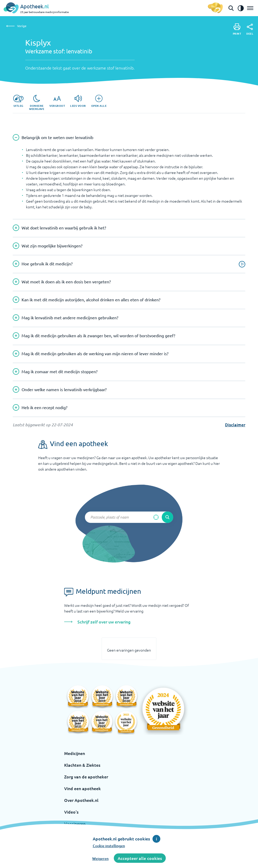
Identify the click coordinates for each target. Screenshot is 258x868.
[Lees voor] (78, 101)
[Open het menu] (250, 8)
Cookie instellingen (109, 846)
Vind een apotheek (82, 788)
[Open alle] (99, 101)
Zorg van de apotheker (86, 777)
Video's (71, 812)
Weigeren (100, 858)
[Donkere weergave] (37, 103)
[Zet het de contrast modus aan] (241, 8)
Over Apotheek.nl (81, 800)
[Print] (237, 29)
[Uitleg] (18, 101)
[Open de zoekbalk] (231, 8)
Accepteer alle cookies (140, 858)
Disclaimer (235, 424)
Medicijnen (75, 753)
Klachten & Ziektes (82, 765)
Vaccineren (75, 823)
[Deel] (250, 29)
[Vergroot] (57, 101)
